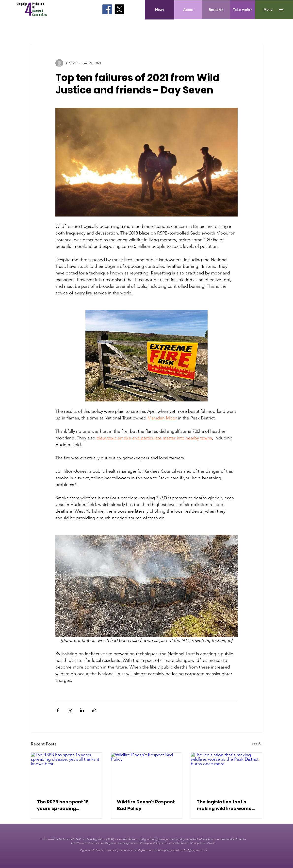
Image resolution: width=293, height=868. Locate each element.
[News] (160, 10)
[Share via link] (94, 710)
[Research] (216, 10)
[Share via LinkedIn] (82, 710)
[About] (188, 10)
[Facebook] (107, 9)
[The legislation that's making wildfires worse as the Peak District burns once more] (226, 773)
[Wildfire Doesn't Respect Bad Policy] (147, 773)
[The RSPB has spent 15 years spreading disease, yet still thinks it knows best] (67, 773)
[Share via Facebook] (58, 710)
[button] (268, 10)
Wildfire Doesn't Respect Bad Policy (146, 805)
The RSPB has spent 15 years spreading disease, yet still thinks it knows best (66, 805)
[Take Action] (243, 10)
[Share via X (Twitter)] (70, 710)
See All (257, 743)
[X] (119, 9)
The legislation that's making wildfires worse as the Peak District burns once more (224, 805)
